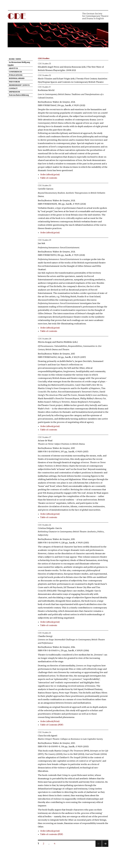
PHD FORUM (14, 82)
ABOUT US (13, 68)
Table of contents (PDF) (52, 834)
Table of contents (49, 178)
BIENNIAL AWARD (17, 78)
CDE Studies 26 (44, 525)
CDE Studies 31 (44, 87)
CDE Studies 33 (44, 64)
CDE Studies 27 (44, 437)
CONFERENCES (15, 72)
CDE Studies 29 (44, 240)
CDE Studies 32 (44, 75)
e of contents (51, 331)
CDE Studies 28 (45, 339)
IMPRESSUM (14, 92)
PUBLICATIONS (16, 75)
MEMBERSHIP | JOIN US (19, 85)
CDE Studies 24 (44, 732)
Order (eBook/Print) (50, 721)
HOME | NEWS (15, 59)
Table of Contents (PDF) (52, 725)
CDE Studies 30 (45, 185)
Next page (105, 847)
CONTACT (13, 88)
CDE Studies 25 (44, 633)
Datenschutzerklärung (19, 95)
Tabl (42, 331)
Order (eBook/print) (50, 174)
